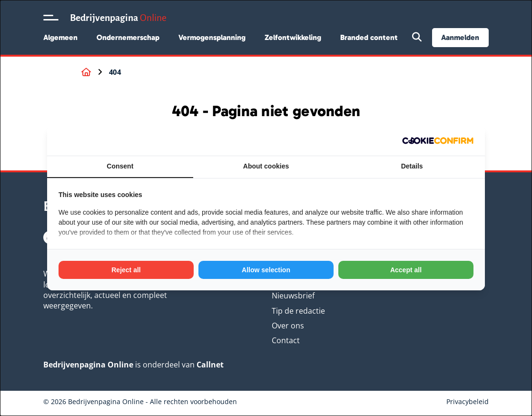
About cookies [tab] (266, 166)
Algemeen (60, 37)
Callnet (210, 365)
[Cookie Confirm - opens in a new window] (438, 141)
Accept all (406, 270)
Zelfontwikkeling (293, 37)
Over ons (288, 326)
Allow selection (266, 270)
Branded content (369, 37)
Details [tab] (412, 166)
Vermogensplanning (212, 37)
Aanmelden (460, 37)
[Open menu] (51, 18)
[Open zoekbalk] (417, 38)
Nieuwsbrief (293, 296)
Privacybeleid (468, 401)
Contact (286, 340)
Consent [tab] (120, 166)
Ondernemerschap (128, 37)
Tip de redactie (298, 311)
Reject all (126, 270)
